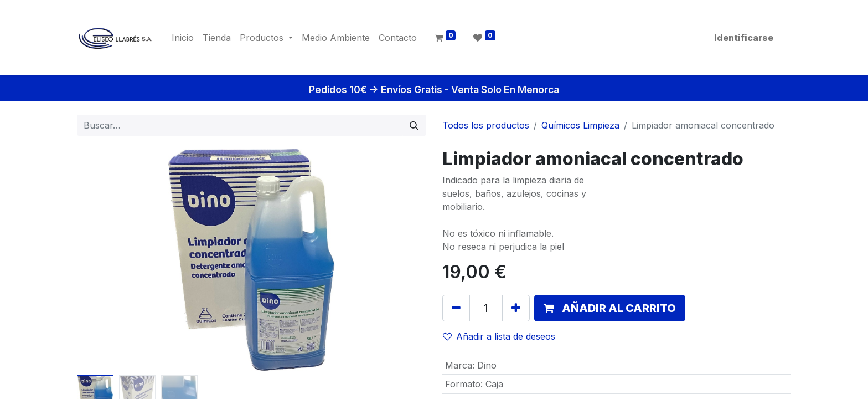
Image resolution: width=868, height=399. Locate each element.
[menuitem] (183, 38)
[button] (610, 308)
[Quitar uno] (456, 308)
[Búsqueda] (414, 125)
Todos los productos (486, 125)
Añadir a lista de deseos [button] (499, 336)
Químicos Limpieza (580, 125)
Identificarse (744, 38)
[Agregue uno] (516, 308)
